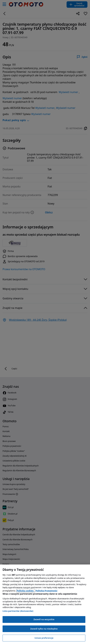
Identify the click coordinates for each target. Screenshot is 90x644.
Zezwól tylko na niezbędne (44, 629)
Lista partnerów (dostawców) (18, 611)
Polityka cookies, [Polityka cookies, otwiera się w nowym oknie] (26, 591)
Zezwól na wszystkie (44, 619)
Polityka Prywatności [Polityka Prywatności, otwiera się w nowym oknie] (46, 591)
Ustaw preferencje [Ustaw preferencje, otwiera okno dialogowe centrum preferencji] (44, 638)
